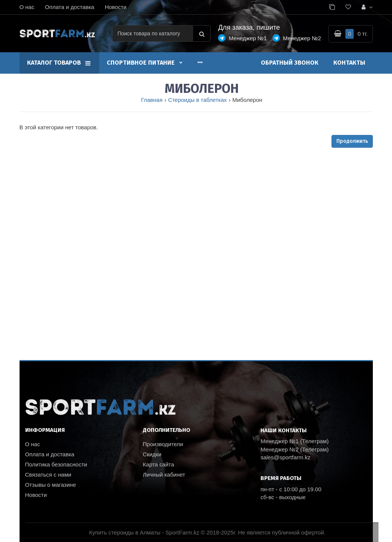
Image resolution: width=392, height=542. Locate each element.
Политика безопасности (56, 464)
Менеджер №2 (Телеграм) (294, 449)
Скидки (152, 454)
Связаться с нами (48, 475)
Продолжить (352, 141)
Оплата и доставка (69, 7)
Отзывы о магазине (51, 485)
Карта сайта (159, 464)
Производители (163, 444)
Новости (116, 7)
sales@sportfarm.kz (285, 457)
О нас (27, 7)
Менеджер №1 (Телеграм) (294, 441)
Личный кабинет (164, 475)
